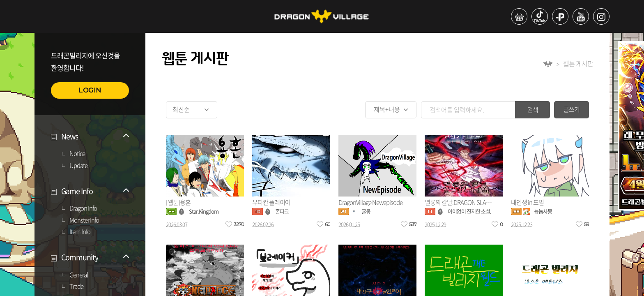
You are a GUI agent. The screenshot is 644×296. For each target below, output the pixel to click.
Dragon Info (83, 208)
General (79, 275)
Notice (77, 154)
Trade (76, 287)
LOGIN (90, 90)
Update (78, 166)
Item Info (80, 232)
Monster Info (84, 220)
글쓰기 (572, 109)
